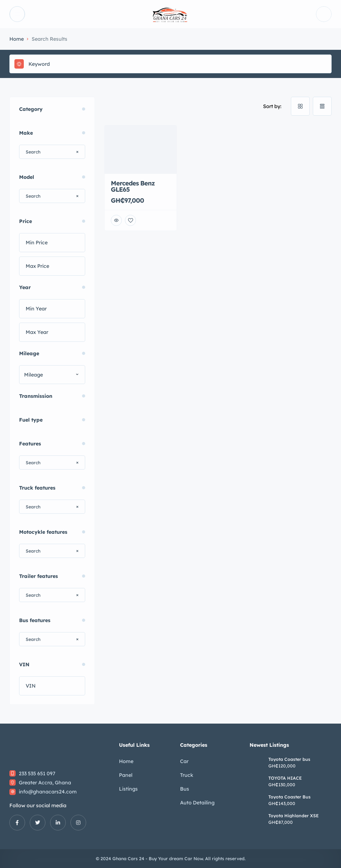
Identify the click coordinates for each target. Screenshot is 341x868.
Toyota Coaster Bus (289, 797)
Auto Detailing (197, 803)
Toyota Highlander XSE (294, 816)
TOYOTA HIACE (285, 778)
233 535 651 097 (37, 773)
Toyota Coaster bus (289, 759)
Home (17, 39)
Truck (187, 775)
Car (184, 761)
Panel (126, 775)
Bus (185, 789)
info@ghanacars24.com (48, 792)
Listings (128, 789)
